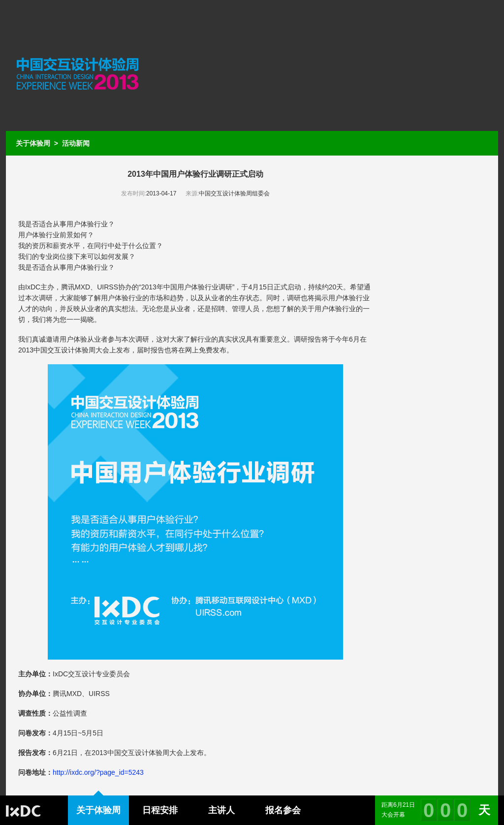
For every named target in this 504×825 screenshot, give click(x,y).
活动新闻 (76, 143)
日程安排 (160, 810)
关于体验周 (33, 143)
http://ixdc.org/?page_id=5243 (98, 772)
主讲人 (221, 810)
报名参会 (283, 810)
